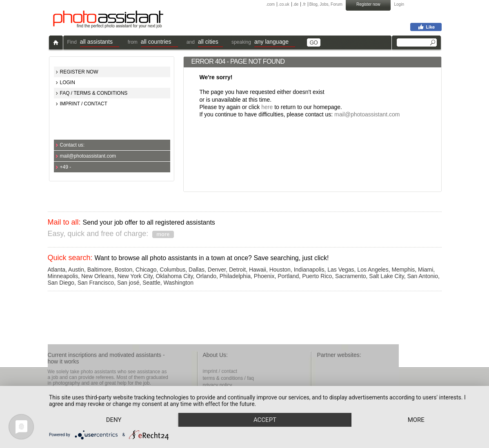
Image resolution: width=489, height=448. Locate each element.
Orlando (206, 276)
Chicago (146, 270)
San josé (128, 283)
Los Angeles (373, 270)
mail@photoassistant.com (88, 156)
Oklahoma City (174, 276)
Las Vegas (341, 270)
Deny (114, 420)
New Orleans (98, 276)
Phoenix (264, 276)
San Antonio (422, 276)
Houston (280, 270)
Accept (265, 420)
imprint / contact (220, 371)
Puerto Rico (317, 276)
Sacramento (350, 276)
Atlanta (57, 270)
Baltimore (99, 270)
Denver (217, 270)
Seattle (151, 283)
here (267, 107)
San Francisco (96, 283)
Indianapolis (309, 270)
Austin (76, 270)
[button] (100, 43)
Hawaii (258, 270)
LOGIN (68, 82)
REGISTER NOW (79, 72)
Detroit (237, 270)
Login (399, 4)
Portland (288, 276)
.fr (304, 4)
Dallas (197, 270)
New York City (135, 276)
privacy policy (218, 385)
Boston (124, 270)
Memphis (403, 270)
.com (271, 4)
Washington (179, 283)
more (416, 420)
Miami (426, 270)
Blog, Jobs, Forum (326, 4)
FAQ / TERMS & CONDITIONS (94, 93)
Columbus (172, 270)
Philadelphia (235, 276)
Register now (368, 4)
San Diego (61, 283)
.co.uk (284, 4)
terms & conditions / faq (228, 378)
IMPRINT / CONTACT (84, 104)
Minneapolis (63, 276)
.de (296, 4)
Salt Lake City (386, 276)
